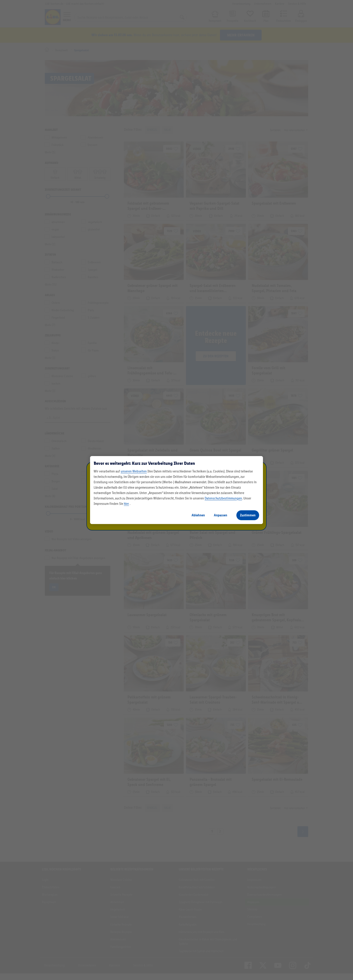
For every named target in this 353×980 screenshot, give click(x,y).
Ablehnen (198, 515)
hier (126, 504)
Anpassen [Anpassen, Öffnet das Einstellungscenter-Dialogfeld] (221, 515)
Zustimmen (248, 515)
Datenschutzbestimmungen (223, 498)
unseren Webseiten (134, 471)
